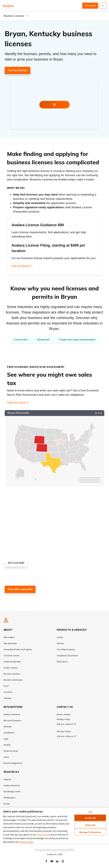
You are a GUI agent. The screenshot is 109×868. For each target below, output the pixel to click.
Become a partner (12, 674)
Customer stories (12, 655)
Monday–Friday (64, 731)
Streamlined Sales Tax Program (18, 649)
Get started (90, 5)
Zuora (6, 757)
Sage (6, 739)
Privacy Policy (26, 842)
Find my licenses (18, 70)
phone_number (64, 714)
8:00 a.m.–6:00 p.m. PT (66, 724)
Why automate (10, 643)
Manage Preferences (90, 832)
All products (62, 662)
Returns (60, 643)
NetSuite (8, 727)
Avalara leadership (12, 662)
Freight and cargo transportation (77, 340)
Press (6, 686)
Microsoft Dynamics (13, 720)
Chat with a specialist (20, 589)
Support (7, 779)
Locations (8, 692)
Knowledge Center (12, 791)
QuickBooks (9, 733)
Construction (21, 340)
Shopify (7, 745)
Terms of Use (43, 835)
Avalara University (12, 785)
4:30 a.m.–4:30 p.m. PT (66, 736)
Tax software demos (66, 649)
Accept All (90, 818)
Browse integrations (13, 763)
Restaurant (43, 340)
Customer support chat (17, 598)
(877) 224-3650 (16, 563)
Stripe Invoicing (11, 751)
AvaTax (60, 637)
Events (7, 804)
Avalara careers (11, 668)
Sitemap (7, 698)
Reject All (90, 825)
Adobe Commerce (12, 714)
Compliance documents (67, 655)
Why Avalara (9, 637)
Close (90, 812)
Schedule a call (13, 572)
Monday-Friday (63, 719)
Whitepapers (9, 798)
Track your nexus (16, 402)
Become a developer (13, 680)
